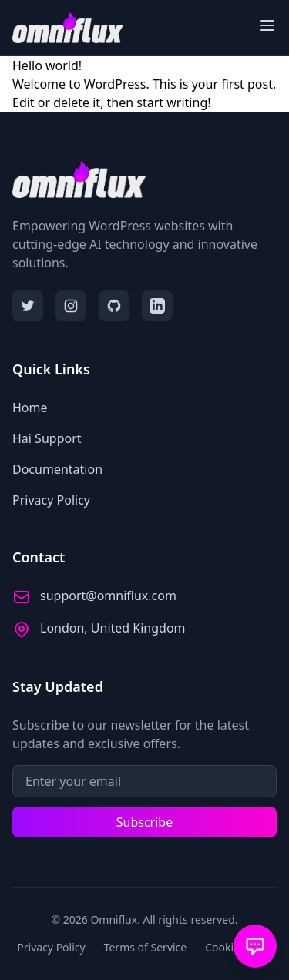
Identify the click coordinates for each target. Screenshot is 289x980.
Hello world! (47, 65)
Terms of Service (146, 947)
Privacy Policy (51, 947)
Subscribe (144, 822)
